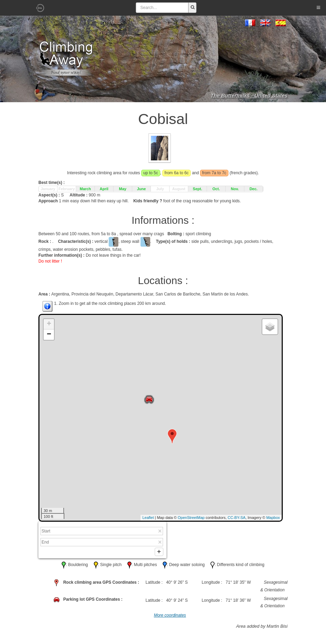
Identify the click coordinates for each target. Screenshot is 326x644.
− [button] (49, 335)
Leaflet (148, 518)
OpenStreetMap (191, 518)
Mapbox (273, 518)
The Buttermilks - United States (249, 95)
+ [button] (49, 324)
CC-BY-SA (237, 518)
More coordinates (170, 617)
